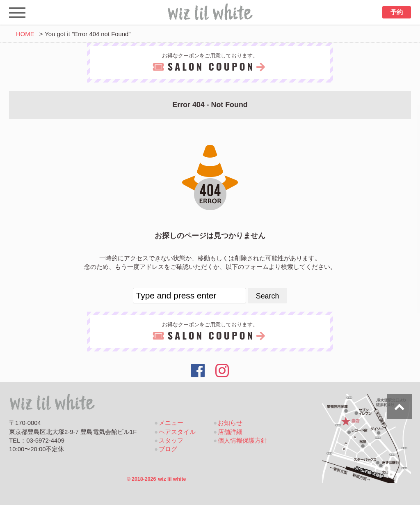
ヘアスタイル (177, 432)
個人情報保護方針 (242, 441)
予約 (397, 12)
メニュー (171, 423)
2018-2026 (156, 479)
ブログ (168, 449)
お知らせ (230, 423)
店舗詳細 (230, 432)
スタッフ (171, 441)
